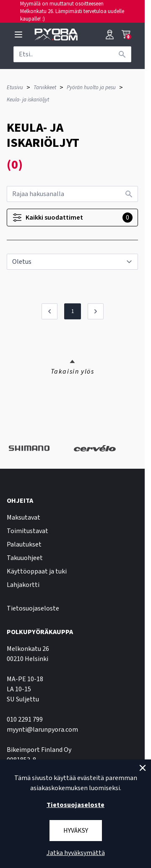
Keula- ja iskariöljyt (28, 100)
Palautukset (24, 544)
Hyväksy (76, 831)
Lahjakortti (23, 585)
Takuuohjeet (25, 558)
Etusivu (15, 88)
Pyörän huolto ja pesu (91, 88)
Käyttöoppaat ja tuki (37, 571)
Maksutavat (23, 518)
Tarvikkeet (45, 88)
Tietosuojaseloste (33, 608)
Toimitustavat (27, 531)
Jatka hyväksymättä (76, 853)
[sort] (72, 262)
